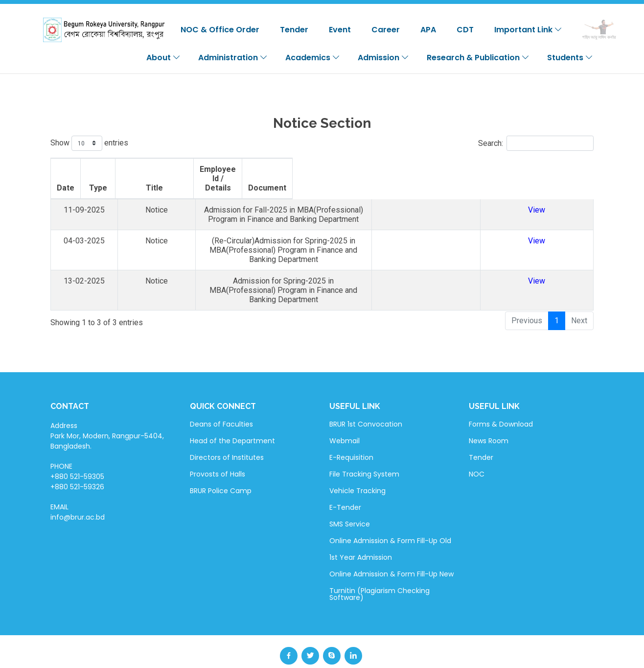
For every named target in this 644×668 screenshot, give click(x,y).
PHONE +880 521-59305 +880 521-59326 (77, 449)
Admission (383, 58)
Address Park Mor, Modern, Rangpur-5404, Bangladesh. (107, 408)
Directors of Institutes (227, 429)
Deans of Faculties (221, 396)
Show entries (89, 143)
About (163, 58)
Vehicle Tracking (357, 463)
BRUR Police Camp (221, 463)
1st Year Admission (361, 529)
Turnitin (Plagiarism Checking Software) (379, 566)
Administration (233, 58)
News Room (489, 413)
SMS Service (350, 496)
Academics (313, 58)
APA (428, 30)
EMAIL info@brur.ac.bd (78, 484)
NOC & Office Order (220, 30)
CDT (465, 30)
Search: (536, 143)
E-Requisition (351, 429)
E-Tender (345, 479)
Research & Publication (478, 58)
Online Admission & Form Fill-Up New (391, 546)
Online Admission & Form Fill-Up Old (390, 513)
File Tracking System (364, 446)
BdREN (417, 654)
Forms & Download (501, 396)
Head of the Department (232, 413)
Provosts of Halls (218, 446)
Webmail (345, 413)
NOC (477, 446)
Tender (294, 30)
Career (386, 30)
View (568, 201)
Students (570, 58)
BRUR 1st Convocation (366, 396)
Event (340, 30)
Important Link (528, 30)
